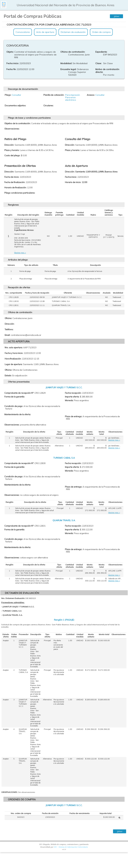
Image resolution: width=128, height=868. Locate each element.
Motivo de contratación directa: (107, 71)
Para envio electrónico (71, 99)
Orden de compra (101, 32)
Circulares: (48, 106)
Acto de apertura (45, 32)
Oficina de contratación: (73, 52)
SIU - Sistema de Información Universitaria (71, 847)
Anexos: (91, 95)
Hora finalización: (13, 359)
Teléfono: (9, 329)
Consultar (16, 95)
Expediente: (101, 52)
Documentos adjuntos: (15, 106)
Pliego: (8, 95)
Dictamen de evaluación (73, 32)
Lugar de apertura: (14, 364)
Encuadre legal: (68, 69)
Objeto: (10, 52)
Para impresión (73, 95)
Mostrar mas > (20, 253)
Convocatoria (23, 32)
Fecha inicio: (13, 63)
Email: (7, 335)
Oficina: (8, 318)
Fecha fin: (11, 69)
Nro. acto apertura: (14, 347)
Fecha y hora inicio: (14, 353)
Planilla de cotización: (54, 95)
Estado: (8, 375)
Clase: (98, 63)
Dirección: (10, 324)
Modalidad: (66, 63)
